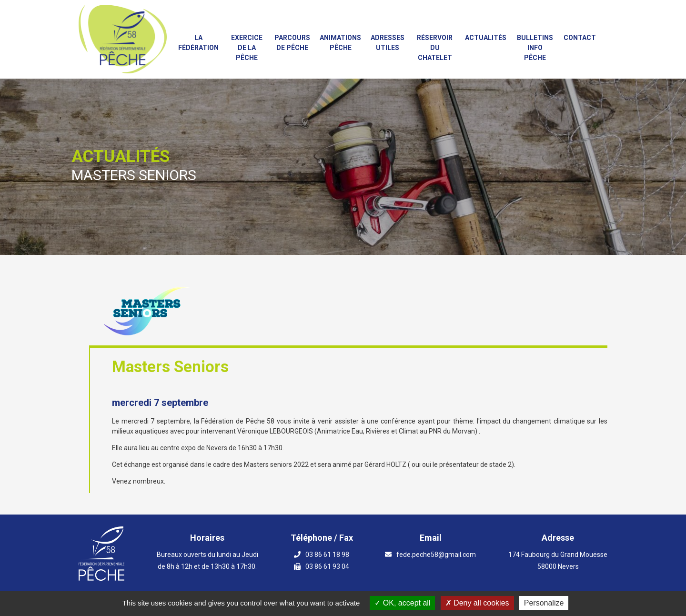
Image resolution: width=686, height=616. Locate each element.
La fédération (198, 43)
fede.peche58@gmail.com (436, 555)
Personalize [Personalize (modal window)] (544, 603)
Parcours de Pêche (292, 43)
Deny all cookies (477, 603)
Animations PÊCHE (340, 43)
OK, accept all (402, 603)
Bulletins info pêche (535, 48)
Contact (580, 38)
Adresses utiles (388, 43)
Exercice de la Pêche (247, 48)
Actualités (486, 38)
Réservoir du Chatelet (435, 48)
